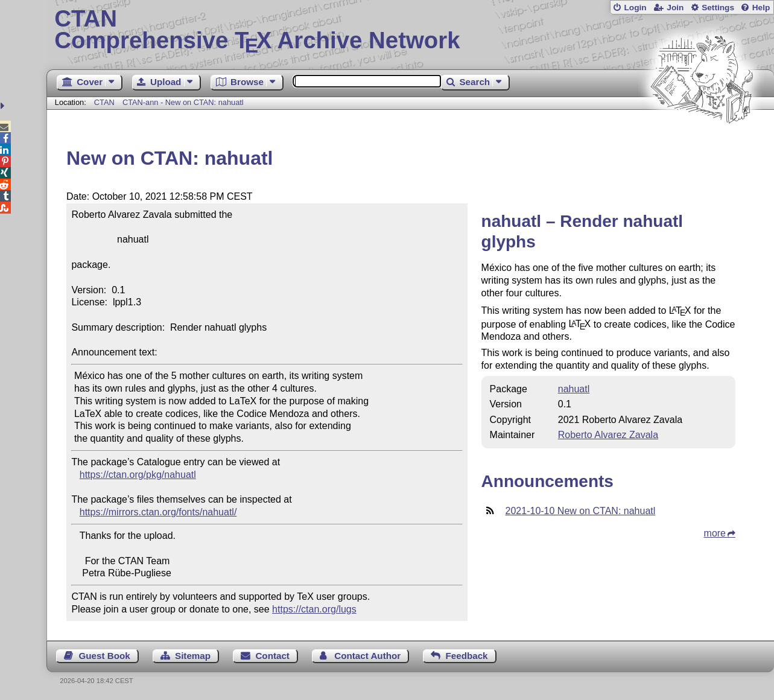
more (715, 533)
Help (761, 8)
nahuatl (574, 389)
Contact (272, 656)
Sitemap (193, 656)
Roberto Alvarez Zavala (608, 435)
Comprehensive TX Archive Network (410, 30)
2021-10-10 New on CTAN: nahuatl (581, 511)
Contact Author (367, 656)
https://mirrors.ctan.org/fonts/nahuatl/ (158, 512)
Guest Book (104, 656)
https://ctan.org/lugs (314, 609)
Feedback (466, 656)
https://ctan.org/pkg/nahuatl (138, 475)
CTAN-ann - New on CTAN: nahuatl (183, 102)
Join (675, 8)
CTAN (104, 102)
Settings (718, 8)
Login (635, 8)
